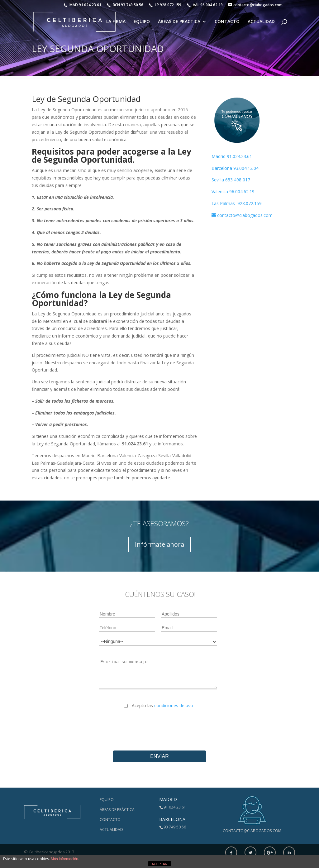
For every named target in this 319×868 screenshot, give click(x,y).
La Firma (116, 22)
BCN (125, 5)
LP (166, 5)
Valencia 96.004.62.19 (233, 192)
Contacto (227, 22)
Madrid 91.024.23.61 (232, 156)
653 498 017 (238, 180)
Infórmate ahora (159, 544)
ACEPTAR (159, 864)
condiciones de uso (174, 705)
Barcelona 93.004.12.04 (235, 168)
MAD (82, 5)
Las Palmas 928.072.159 (237, 203)
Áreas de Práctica (179, 22)
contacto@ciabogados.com (252, 831)
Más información (64, 859)
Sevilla (218, 180)
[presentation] (159, 725)
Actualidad (261, 22)
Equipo (142, 22)
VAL (205, 5)
